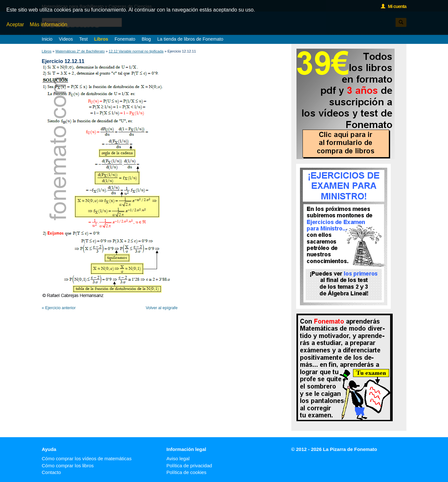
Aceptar (15, 24)
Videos (66, 39)
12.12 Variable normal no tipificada (136, 51)
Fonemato (125, 39)
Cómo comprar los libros (68, 466)
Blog (146, 39)
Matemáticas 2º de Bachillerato (80, 51)
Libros (101, 39)
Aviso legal (178, 458)
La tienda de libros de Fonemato (190, 39)
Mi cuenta (393, 6)
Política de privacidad (189, 466)
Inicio (47, 39)
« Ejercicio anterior (59, 308)
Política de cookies (187, 472)
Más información (48, 24)
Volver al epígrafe (162, 308)
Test (83, 39)
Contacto (51, 472)
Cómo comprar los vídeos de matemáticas (87, 458)
